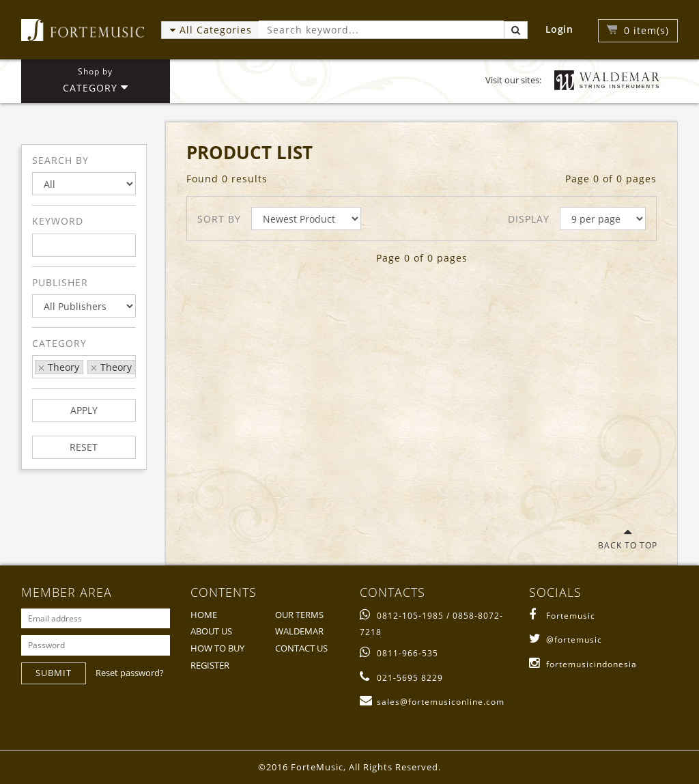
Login (559, 29)
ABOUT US (211, 631)
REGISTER (210, 665)
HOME (204, 615)
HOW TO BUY (217, 648)
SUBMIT (54, 673)
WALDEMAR (299, 631)
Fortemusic (562, 616)
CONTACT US (301, 648)
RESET (84, 447)
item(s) (646, 30)
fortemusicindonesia (583, 664)
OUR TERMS (299, 615)
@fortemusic (566, 640)
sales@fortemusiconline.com (432, 702)
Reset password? (130, 673)
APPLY (84, 410)
